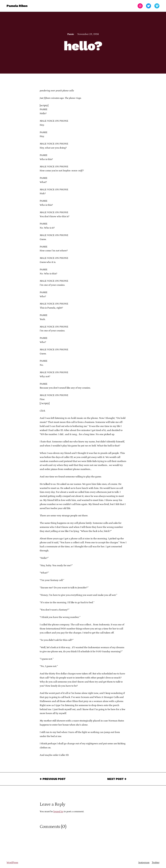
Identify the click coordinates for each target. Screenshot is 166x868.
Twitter (156, 863)
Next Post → (117, 779)
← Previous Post (53, 779)
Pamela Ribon (17, 6)
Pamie (71, 34)
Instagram (144, 863)
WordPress (12, 863)
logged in (58, 812)
